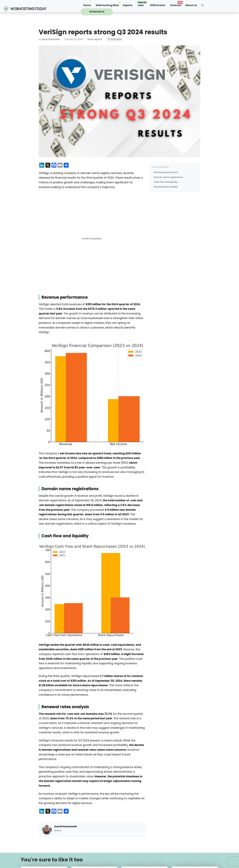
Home (87, 5)
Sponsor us (97, 12)
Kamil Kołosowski (51, 39)
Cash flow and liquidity (166, 182)
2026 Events (158, 5)
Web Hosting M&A (107, 5)
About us (191, 5)
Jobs (142, 5)
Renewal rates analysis (166, 187)
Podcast (176, 5)
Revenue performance (166, 172)
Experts (128, 5)
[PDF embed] (92, 238)
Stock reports (95, 39)
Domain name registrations (168, 177)
